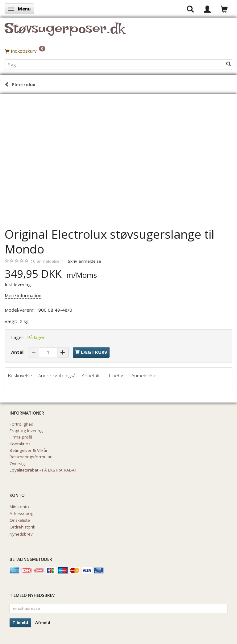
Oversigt (18, 464)
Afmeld (43, 622)
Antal (18, 352)
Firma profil (21, 437)
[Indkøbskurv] (118, 51)
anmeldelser (47, 261)
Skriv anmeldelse (85, 261)
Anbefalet (92, 375)
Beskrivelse (20, 375)
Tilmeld (20, 622)
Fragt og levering (26, 431)
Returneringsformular (31, 457)
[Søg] (229, 64)
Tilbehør (117, 375)
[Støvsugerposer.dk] (65, 32)
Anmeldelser (145, 375)
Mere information (23, 295)
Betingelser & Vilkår (29, 450)
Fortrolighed (21, 424)
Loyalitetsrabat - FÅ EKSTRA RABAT (43, 470)
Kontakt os (20, 444)
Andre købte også (57, 375)
